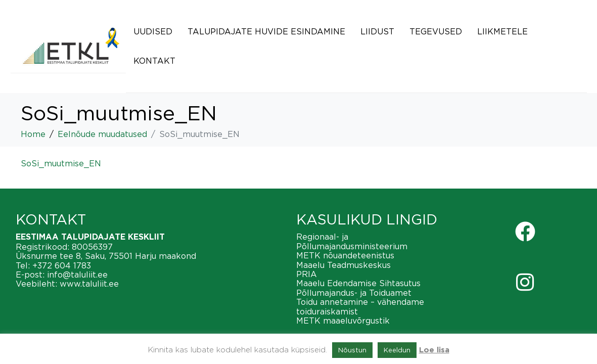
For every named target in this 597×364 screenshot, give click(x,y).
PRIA (307, 274)
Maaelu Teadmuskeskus (343, 265)
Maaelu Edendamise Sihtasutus (358, 283)
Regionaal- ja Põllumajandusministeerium (352, 241)
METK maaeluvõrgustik (343, 321)
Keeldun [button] (397, 350)
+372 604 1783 (62, 265)
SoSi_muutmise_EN (61, 163)
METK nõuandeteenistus (345, 255)
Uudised (153, 31)
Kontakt (154, 61)
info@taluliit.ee (77, 275)
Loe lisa (434, 350)
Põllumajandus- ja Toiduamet (354, 293)
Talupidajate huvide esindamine (266, 31)
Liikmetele (502, 31)
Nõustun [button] (352, 350)
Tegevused (436, 31)
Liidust (377, 31)
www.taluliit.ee (89, 284)
